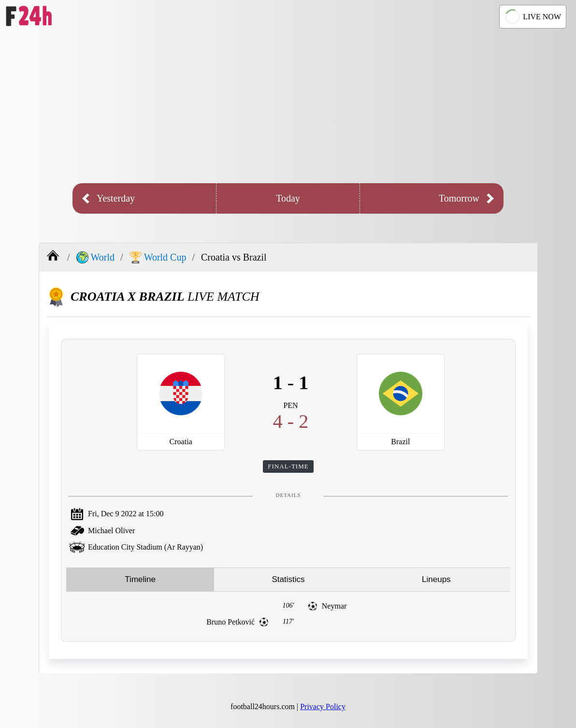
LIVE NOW (532, 17)
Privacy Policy (323, 706)
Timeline (140, 579)
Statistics (288, 579)
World (96, 257)
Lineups (436, 579)
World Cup (158, 257)
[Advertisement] (288, 106)
